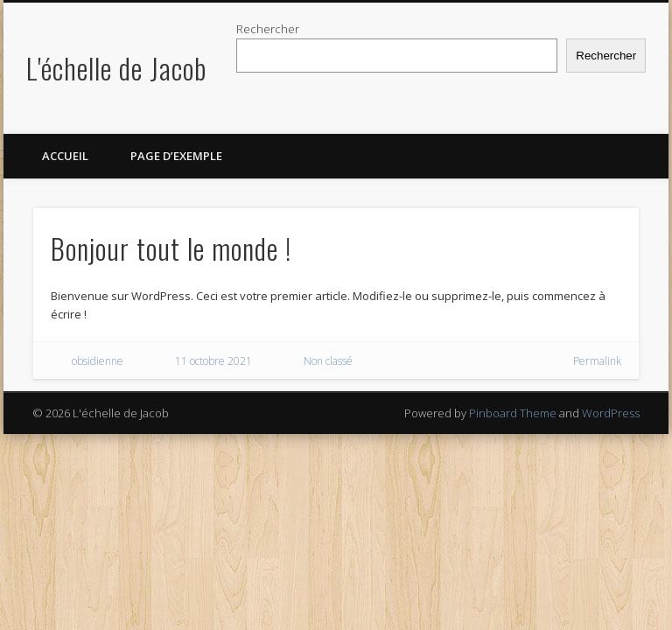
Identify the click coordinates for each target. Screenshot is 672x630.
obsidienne (98, 361)
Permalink (597, 361)
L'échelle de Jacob (116, 68)
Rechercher (268, 29)
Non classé (328, 361)
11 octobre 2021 (213, 361)
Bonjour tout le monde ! (171, 248)
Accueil (65, 156)
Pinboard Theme (513, 413)
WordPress (611, 413)
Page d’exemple (176, 156)
